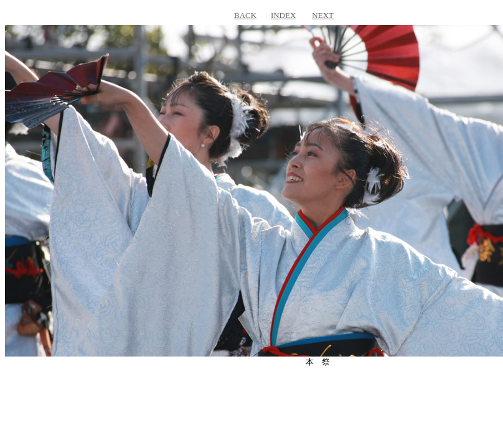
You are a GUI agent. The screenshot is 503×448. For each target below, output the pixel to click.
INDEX (283, 15)
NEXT (323, 15)
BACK (245, 15)
